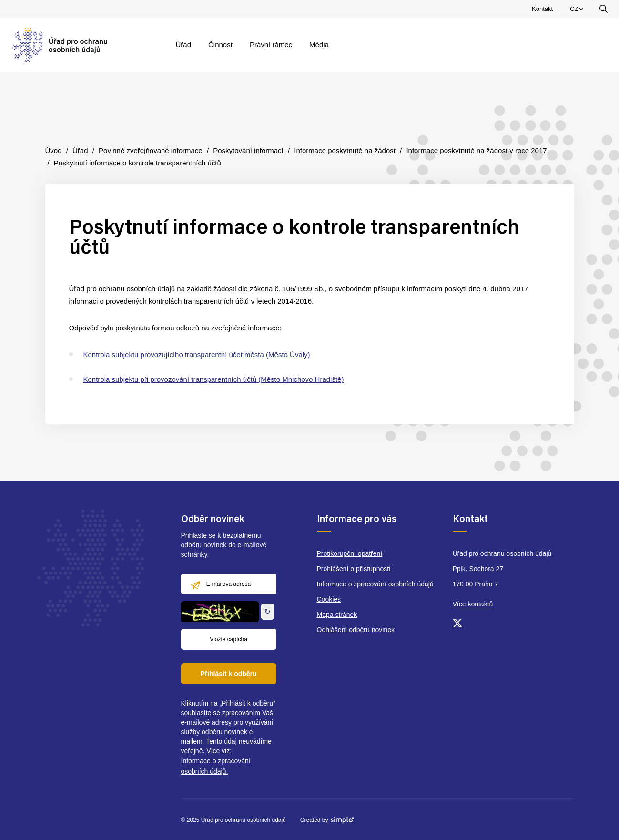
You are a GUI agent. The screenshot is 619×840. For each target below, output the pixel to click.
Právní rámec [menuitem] (271, 45)
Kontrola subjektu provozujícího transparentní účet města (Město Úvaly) (197, 354)
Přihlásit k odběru (228, 674)
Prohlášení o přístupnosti (354, 569)
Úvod (54, 150)
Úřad (80, 150)
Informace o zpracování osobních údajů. (216, 766)
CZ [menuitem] (578, 11)
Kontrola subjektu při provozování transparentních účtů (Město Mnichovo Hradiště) (214, 379)
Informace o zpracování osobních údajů (375, 584)
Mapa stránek (337, 615)
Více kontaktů (473, 604)
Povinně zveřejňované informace (151, 150)
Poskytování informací (248, 150)
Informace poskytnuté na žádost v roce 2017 (476, 150)
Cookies (329, 599)
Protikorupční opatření (350, 553)
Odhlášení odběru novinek (356, 630)
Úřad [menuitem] (184, 45)
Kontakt (542, 9)
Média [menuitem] (319, 45)
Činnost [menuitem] (220, 45)
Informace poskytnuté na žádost (345, 150)
